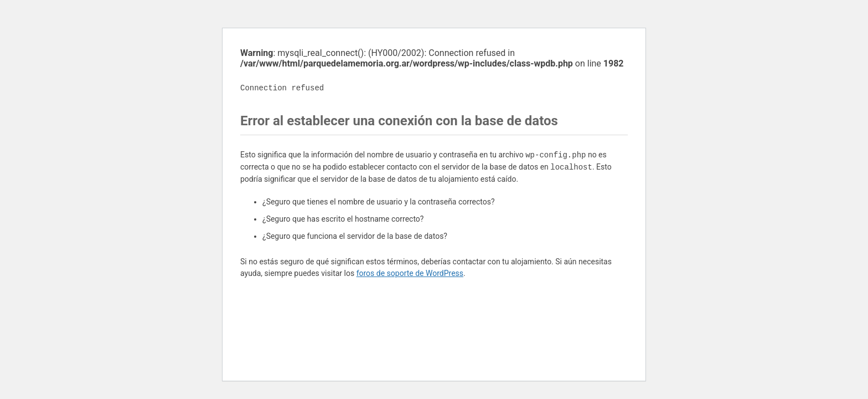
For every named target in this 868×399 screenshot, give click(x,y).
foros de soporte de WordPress (410, 273)
